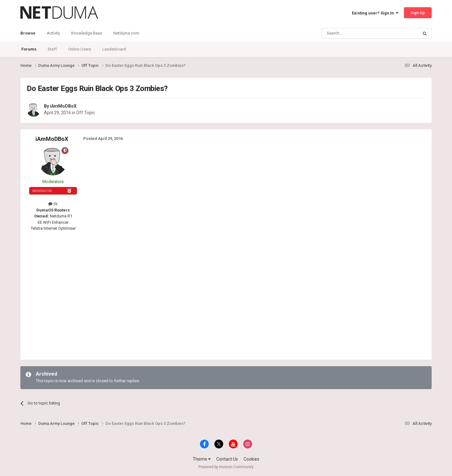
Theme (202, 459)
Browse (28, 36)
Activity (53, 33)
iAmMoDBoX (63, 106)
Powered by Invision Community (226, 467)
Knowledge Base (87, 33)
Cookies (251, 459)
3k (53, 204)
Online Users (80, 49)
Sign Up (418, 13)
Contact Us (227, 459)
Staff (52, 49)
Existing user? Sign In (375, 13)
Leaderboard (114, 49)
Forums (29, 49)
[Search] (355, 33)
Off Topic (86, 113)
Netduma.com (126, 33)
